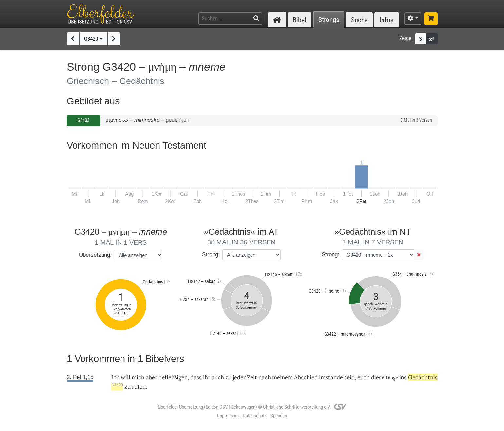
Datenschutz (255, 416)
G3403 (83, 120)
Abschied (306, 377)
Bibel (299, 20)
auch (218, 377)
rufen (139, 387)
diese (378, 377)
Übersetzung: (95, 255)
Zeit (252, 377)
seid (349, 377)
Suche (359, 20)
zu (228, 377)
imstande (331, 377)
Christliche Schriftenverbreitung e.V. (297, 407)
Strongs (329, 20)
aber (151, 377)
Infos (387, 20)
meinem (282, 377)
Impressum (228, 416)
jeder (239, 377)
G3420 (93, 39)
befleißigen (173, 377)
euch (364, 377)
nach (265, 377)
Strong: (211, 254)
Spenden (279, 416)
